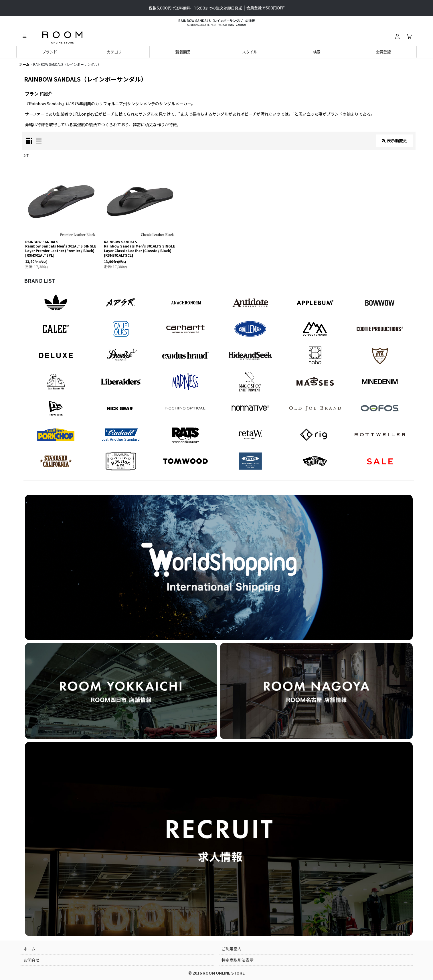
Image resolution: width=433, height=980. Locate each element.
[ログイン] (397, 36)
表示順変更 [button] (394, 140)
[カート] (409, 36)
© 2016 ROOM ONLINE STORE (216, 973)
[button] (24, 36)
